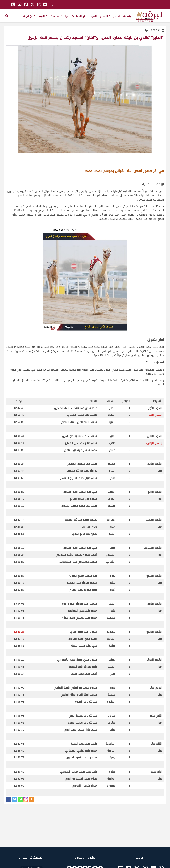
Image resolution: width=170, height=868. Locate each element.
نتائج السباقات (80, 16)
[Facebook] (9, 799)
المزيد (43, 16)
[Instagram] (26, 799)
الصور (94, 16)
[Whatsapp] (20, 799)
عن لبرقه (29, 16)
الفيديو (105, 16)
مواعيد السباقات (59, 16)
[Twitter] (15, 799)
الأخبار (117, 16)
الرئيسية (128, 16)
